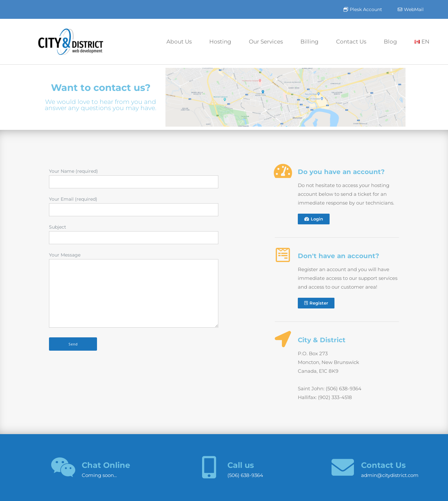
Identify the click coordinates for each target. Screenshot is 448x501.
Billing (309, 42)
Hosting (220, 42)
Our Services (266, 42)
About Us (179, 42)
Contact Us (351, 42)
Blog (390, 42)
